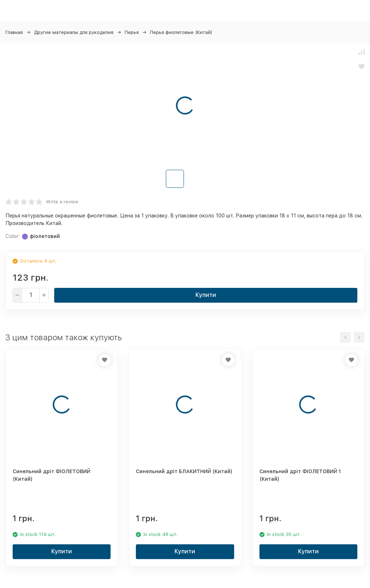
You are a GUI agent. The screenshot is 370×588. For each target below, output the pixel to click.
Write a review (62, 202)
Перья (132, 32)
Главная (14, 32)
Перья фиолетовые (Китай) (181, 32)
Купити (206, 295)
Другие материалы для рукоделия (74, 32)
